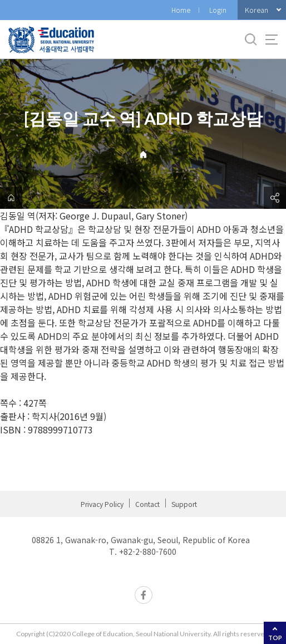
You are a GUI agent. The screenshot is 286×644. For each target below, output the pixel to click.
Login (218, 10)
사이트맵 (272, 40)
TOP (275, 638)
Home (181, 10)
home (11, 198)
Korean (257, 10)
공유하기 (275, 198)
